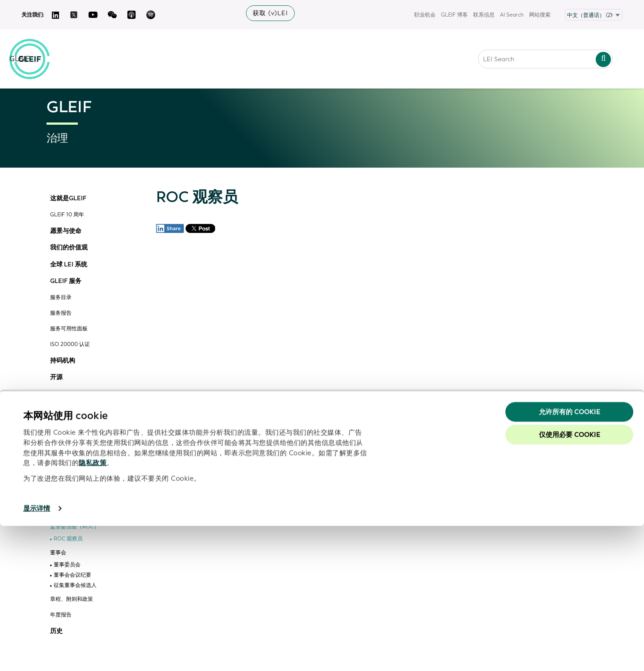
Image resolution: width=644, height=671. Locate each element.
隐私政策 (93, 608)
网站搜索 (540, 15)
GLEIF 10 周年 (67, 215)
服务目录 (61, 298)
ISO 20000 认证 (70, 344)
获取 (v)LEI (270, 13)
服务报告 (61, 313)
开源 (56, 377)
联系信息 (484, 15)
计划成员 (64, 438)
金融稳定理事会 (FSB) (76, 511)
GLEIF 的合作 (69, 394)
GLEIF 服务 (66, 281)
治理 (56, 495)
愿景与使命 (66, 231)
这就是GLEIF (68, 198)
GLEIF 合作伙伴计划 (74, 426)
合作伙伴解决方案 (75, 448)
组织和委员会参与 (72, 410)
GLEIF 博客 (454, 15)
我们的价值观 (69, 248)
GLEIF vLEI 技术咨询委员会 (83, 462)
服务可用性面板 (69, 329)
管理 (56, 478)
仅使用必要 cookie (570, 580)
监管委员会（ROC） (75, 527)
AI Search (512, 15)
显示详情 (37, 654)
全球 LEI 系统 (69, 265)
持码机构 (63, 361)
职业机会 (425, 15)
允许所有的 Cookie (570, 557)
